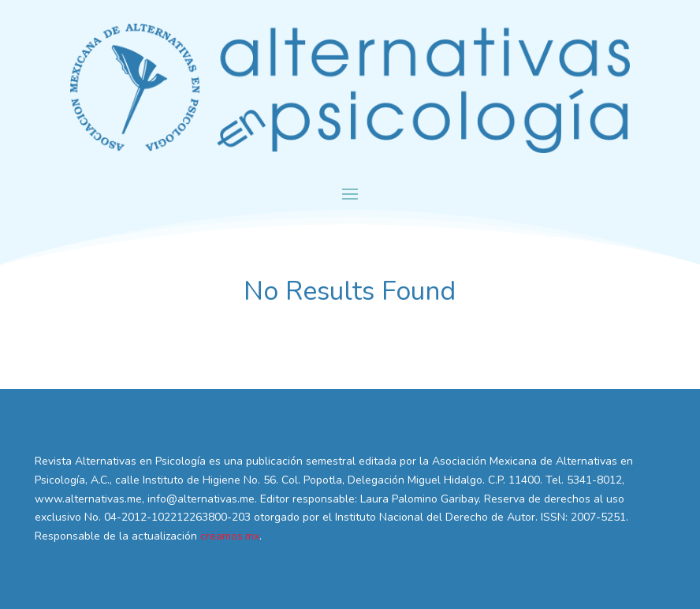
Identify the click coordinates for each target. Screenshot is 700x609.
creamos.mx (230, 536)
